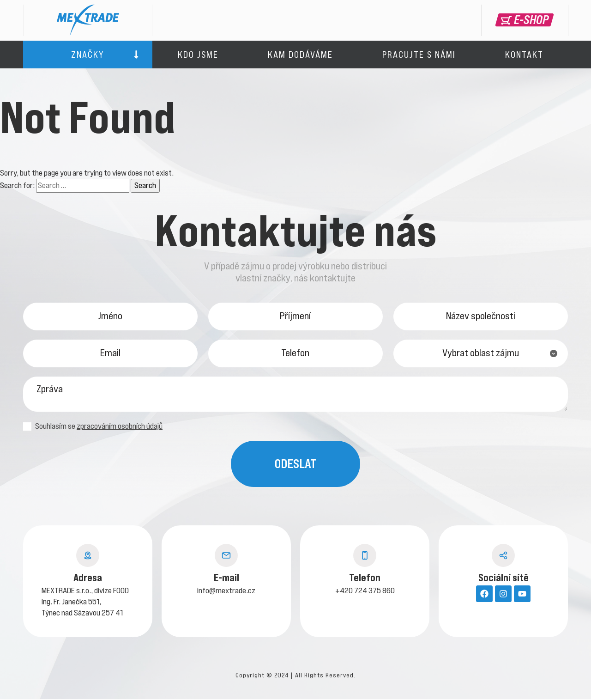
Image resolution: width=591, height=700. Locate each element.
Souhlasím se (93, 427)
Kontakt (524, 55)
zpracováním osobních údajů (120, 427)
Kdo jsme (198, 55)
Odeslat (295, 465)
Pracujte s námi (419, 55)
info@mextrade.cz (226, 591)
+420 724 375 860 (365, 591)
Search (145, 185)
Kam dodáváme (300, 55)
